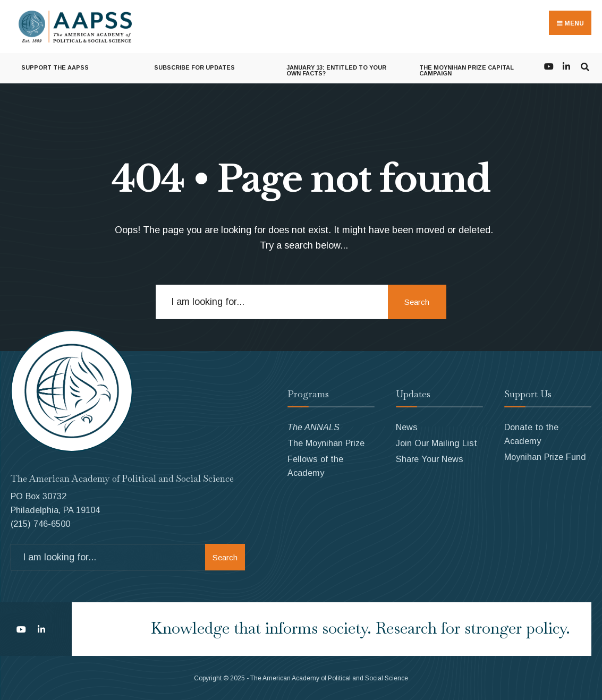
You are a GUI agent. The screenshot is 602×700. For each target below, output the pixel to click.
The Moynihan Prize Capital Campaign (467, 70)
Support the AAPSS (55, 67)
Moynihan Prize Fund (545, 457)
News (407, 427)
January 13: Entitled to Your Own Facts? (336, 70)
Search (417, 302)
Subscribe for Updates (194, 67)
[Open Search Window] (585, 66)
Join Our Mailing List (436, 443)
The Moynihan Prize (326, 443)
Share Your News (430, 459)
